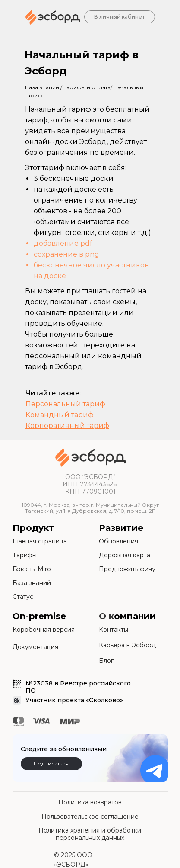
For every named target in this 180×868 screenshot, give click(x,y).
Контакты (114, 630)
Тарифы (25, 555)
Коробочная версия (44, 630)
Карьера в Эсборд (127, 645)
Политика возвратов (90, 802)
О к (106, 616)
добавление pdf (63, 243)
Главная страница (40, 541)
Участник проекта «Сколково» (74, 700)
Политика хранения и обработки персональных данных (90, 834)
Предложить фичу (127, 569)
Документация (35, 647)
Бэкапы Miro (32, 569)
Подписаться (51, 764)
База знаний (32, 583)
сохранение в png (66, 254)
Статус (23, 597)
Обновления (118, 541)
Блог (106, 661)
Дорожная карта (125, 555)
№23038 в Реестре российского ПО (78, 687)
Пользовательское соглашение (90, 817)
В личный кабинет (119, 17)
